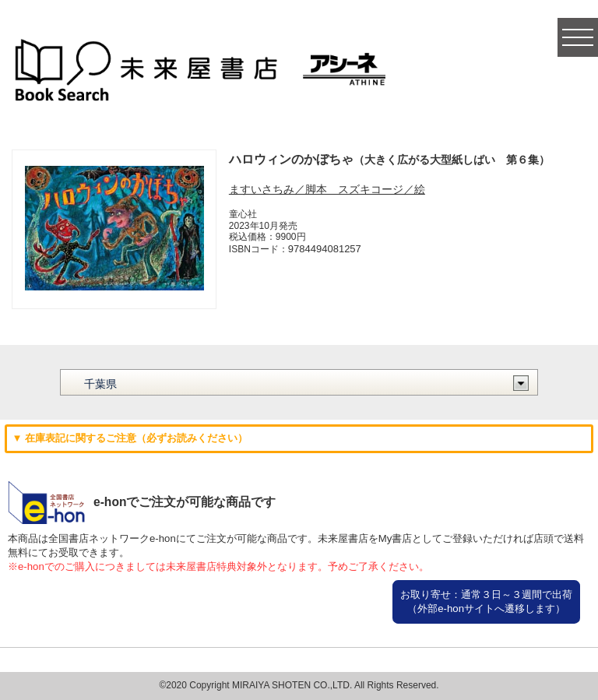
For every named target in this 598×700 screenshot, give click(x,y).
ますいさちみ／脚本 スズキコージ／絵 (327, 189)
